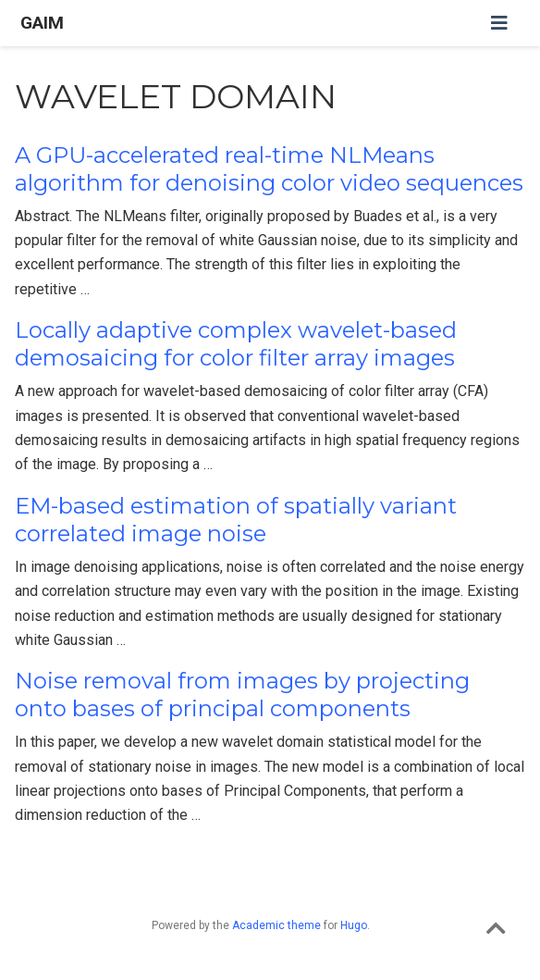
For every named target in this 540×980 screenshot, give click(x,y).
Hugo (354, 925)
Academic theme (276, 925)
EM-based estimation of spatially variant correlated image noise (236, 520)
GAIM (42, 23)
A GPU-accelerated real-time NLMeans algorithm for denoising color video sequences (269, 169)
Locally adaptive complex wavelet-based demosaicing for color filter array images (236, 344)
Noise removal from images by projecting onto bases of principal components (242, 695)
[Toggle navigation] (499, 23)
